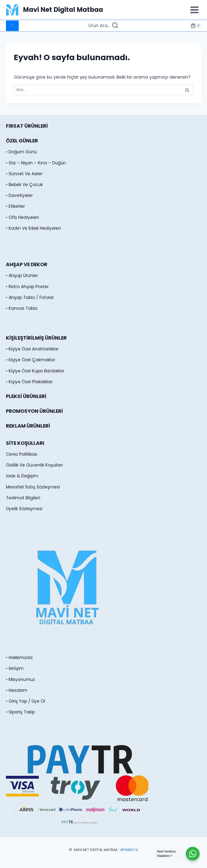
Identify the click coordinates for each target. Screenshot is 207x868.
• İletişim (15, 668)
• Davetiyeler (19, 195)
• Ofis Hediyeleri (22, 217)
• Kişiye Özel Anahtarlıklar (32, 349)
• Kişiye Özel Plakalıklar (29, 382)
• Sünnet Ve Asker (24, 174)
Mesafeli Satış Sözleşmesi (33, 487)
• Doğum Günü (21, 152)
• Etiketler (15, 206)
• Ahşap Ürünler (22, 276)
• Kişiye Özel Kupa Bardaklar (35, 371)
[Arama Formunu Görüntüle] (103, 26)
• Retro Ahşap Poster (27, 287)
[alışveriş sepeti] (196, 26)
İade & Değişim (22, 476)
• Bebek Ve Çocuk (24, 185)
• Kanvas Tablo (22, 308)
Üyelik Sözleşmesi (24, 509)
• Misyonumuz (20, 679)
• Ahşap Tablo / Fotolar (30, 297)
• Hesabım (17, 690)
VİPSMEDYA (129, 850)
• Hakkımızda (19, 658)
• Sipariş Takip (20, 712)
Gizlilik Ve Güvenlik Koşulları (34, 465)
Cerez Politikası (22, 454)
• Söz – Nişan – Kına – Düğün (36, 163)
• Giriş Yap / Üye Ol (26, 701)
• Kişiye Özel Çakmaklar (31, 360)
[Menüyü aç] (194, 10)
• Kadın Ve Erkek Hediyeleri (33, 228)
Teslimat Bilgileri (23, 498)
